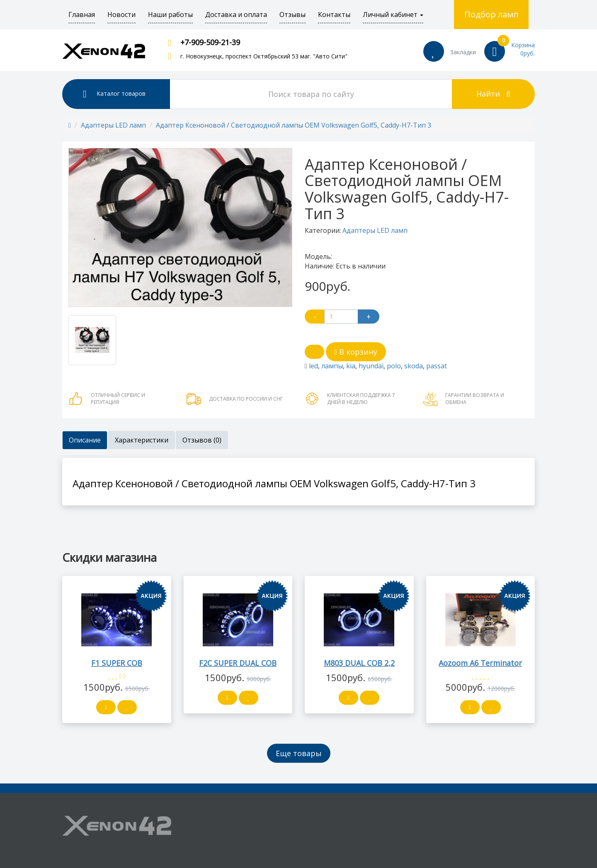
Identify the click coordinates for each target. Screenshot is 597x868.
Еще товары (299, 753)
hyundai (371, 366)
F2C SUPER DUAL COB (238, 663)
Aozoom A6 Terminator (480, 663)
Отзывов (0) (202, 440)
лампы (332, 366)
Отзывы (292, 15)
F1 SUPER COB (117, 663)
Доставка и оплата (236, 15)
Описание (85, 440)
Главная (82, 15)
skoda (414, 366)
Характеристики (142, 440)
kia (351, 366)
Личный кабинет (393, 15)
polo (394, 366)
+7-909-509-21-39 (210, 42)
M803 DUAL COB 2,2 (359, 663)
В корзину (356, 352)
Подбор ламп (491, 14)
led (313, 366)
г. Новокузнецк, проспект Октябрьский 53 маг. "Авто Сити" (264, 56)
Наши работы (170, 15)
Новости (121, 15)
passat (437, 366)
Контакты (334, 15)
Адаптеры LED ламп (113, 125)
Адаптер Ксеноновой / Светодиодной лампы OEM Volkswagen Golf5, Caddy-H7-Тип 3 (294, 125)
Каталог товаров (114, 94)
